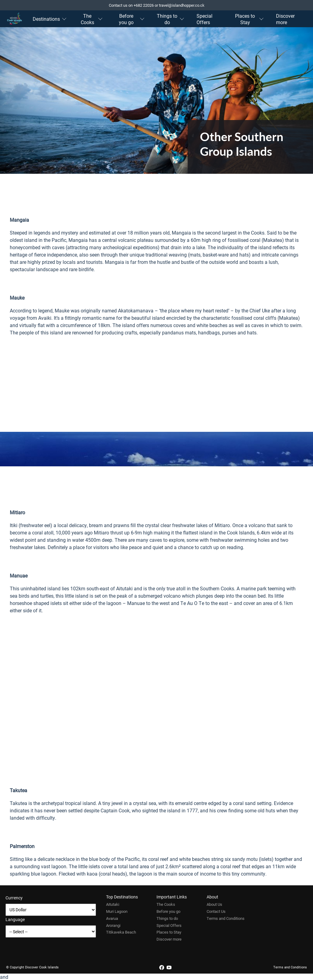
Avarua (112, 918)
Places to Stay (249, 19)
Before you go (132, 19)
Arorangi (113, 925)
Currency (14, 898)
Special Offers (204, 19)
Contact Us (216, 911)
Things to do (170, 19)
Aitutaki (113, 904)
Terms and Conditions (226, 918)
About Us (214, 904)
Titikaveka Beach (121, 932)
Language (15, 919)
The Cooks (92, 19)
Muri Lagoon (117, 911)
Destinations (50, 19)
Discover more (285, 19)
